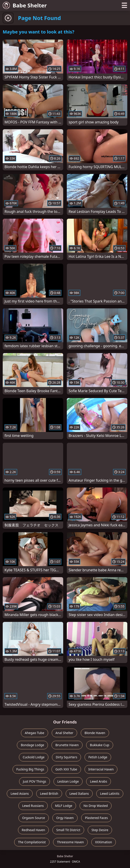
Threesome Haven (70, 842)
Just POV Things (35, 781)
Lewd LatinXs (110, 793)
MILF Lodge (64, 806)
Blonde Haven (95, 733)
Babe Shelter (25, 5)
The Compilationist (32, 842)
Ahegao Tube (34, 733)
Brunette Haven (67, 745)
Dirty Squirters (66, 757)
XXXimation (104, 842)
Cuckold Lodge (34, 757)
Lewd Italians (79, 793)
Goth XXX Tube (66, 769)
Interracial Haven (101, 769)
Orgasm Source (34, 818)
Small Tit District (68, 830)
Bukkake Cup (100, 745)
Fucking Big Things (30, 769)
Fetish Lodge (98, 757)
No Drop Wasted (96, 806)
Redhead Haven (34, 830)
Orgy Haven (65, 818)
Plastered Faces (96, 818)
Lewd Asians (20, 793)
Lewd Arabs (99, 781)
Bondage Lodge (32, 745)
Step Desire (100, 830)
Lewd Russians (33, 806)
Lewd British (49, 793)
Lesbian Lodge (68, 781)
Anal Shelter (64, 733)
